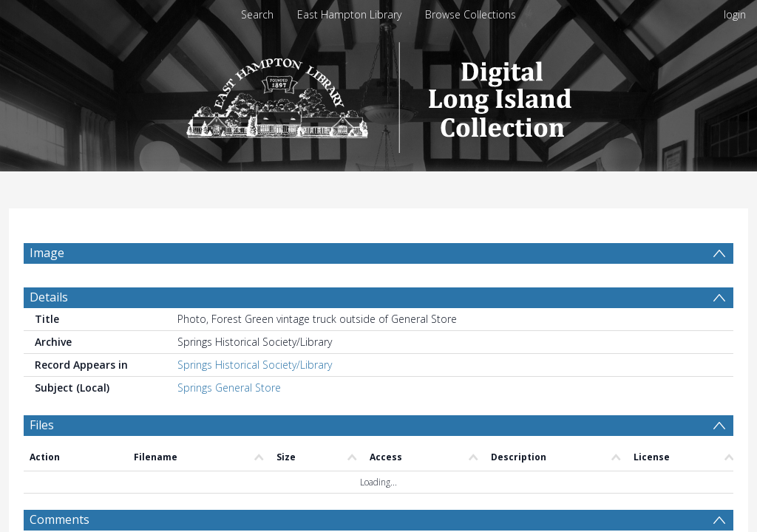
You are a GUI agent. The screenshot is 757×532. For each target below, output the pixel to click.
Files (42, 460)
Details (49, 332)
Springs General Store (229, 423)
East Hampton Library (349, 14)
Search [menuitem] (257, 14)
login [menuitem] (735, 14)
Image (47, 253)
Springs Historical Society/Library (255, 400)
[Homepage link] (379, 93)
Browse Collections (471, 14)
